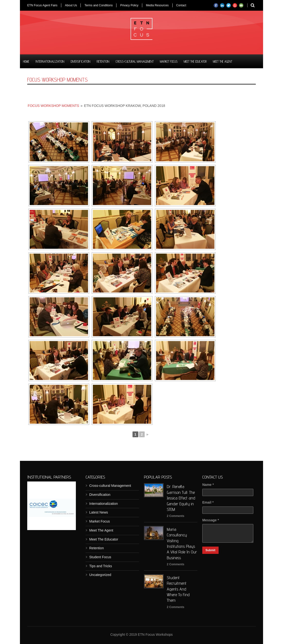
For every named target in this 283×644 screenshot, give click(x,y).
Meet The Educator (195, 61)
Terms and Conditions (98, 5)
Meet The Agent (223, 61)
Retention (103, 61)
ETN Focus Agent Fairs (42, 5)
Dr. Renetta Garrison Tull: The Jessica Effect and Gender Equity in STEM (181, 498)
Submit (210, 550)
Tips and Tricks (101, 566)
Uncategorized (100, 575)
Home (26, 61)
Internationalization (50, 61)
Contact (181, 5)
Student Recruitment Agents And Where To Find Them (178, 589)
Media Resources (157, 5)
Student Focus (100, 557)
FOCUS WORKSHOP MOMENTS (53, 106)
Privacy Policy (129, 5)
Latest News (99, 512)
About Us (71, 5)
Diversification (81, 61)
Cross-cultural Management (135, 61)
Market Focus (169, 61)
